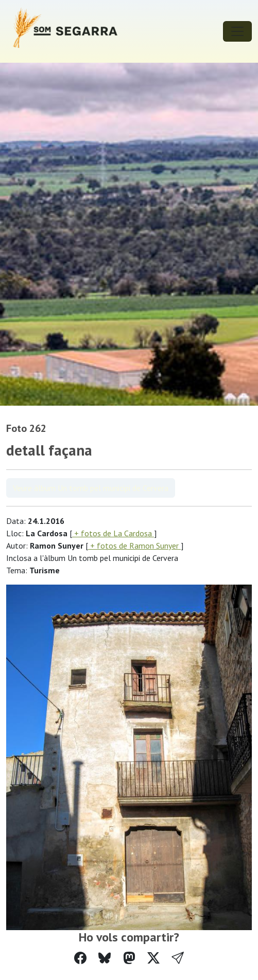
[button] (178, 958)
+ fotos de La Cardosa (113, 533)
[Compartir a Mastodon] (129, 958)
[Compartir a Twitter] (153, 958)
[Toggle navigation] (237, 31)
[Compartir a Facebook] (80, 958)
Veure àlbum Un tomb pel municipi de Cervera (91, 488)
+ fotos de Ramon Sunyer (134, 546)
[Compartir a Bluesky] (105, 958)
